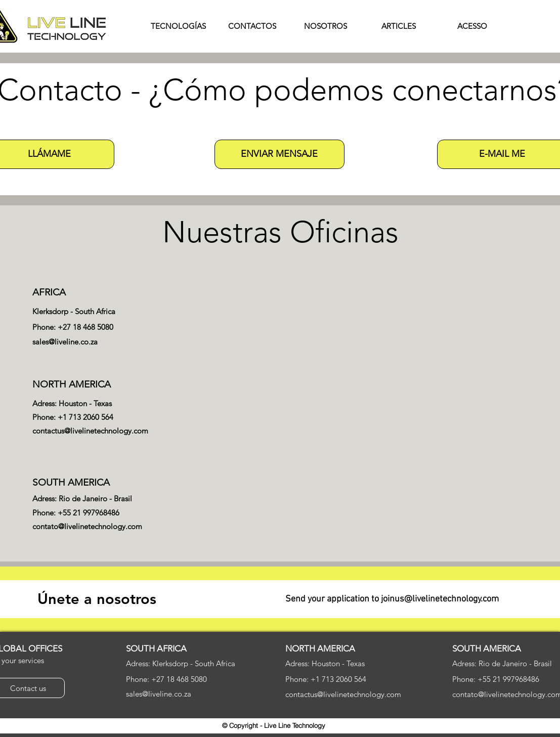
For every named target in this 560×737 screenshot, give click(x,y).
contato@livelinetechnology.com (87, 526)
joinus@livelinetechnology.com (440, 599)
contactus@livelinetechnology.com (90, 431)
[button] (279, 154)
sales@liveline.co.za (65, 342)
